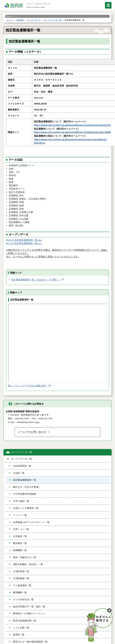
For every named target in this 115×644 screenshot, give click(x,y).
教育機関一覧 (20, 593)
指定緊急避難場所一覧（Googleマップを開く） (36, 280)
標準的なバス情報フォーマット (29, 614)
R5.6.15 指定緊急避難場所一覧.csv (24, 243)
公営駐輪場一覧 (21, 578)
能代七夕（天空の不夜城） (27, 487)
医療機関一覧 (20, 550)
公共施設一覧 (20, 536)
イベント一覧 (20, 515)
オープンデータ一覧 (22, 452)
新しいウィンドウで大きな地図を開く (28, 386)
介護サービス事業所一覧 (26, 508)
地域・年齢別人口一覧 (24, 557)
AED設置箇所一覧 (22, 466)
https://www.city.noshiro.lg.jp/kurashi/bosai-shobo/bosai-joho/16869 (72, 132)
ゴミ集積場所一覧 (22, 585)
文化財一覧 (19, 473)
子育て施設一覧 (21, 501)
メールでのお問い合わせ (32, 432)
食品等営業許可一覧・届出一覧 (29, 607)
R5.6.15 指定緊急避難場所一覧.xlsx (24, 240)
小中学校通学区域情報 (24, 494)
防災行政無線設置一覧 (24, 621)
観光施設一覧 (20, 543)
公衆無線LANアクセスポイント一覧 (31, 522)
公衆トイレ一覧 (21, 529)
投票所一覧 (19, 635)
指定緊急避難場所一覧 (24, 480)
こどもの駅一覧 (21, 628)
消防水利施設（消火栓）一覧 (28, 564)
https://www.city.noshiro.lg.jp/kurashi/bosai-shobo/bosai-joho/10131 (72, 125)
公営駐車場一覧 (21, 571)
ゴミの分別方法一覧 (23, 600)
